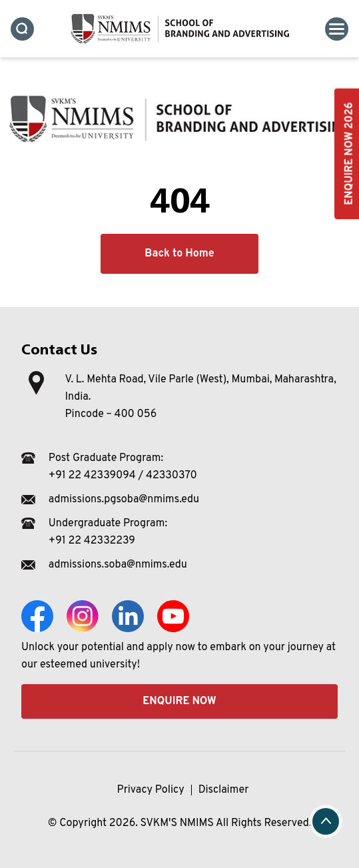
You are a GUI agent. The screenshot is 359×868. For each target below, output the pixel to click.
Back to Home (179, 254)
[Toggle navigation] (337, 29)
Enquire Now (179, 701)
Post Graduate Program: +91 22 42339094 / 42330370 (123, 467)
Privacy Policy (151, 790)
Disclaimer (224, 790)
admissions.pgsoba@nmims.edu (124, 500)
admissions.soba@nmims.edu (118, 565)
